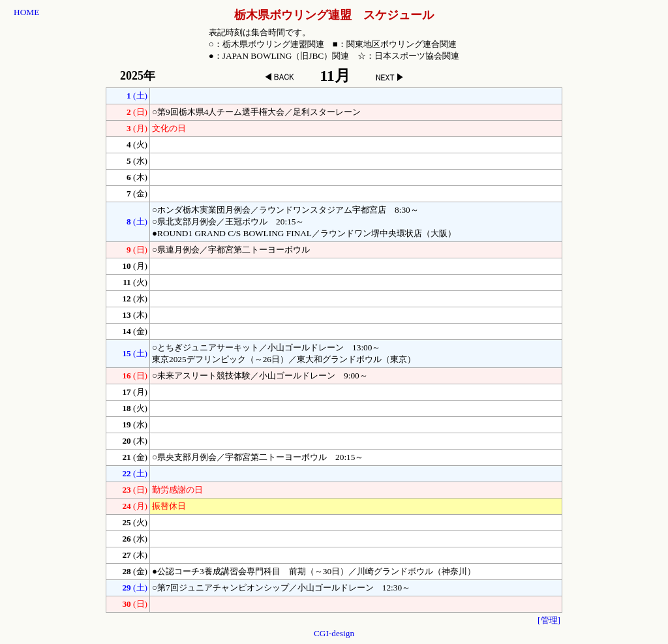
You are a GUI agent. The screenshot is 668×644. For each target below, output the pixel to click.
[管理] (549, 620)
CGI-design (334, 633)
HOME (26, 12)
